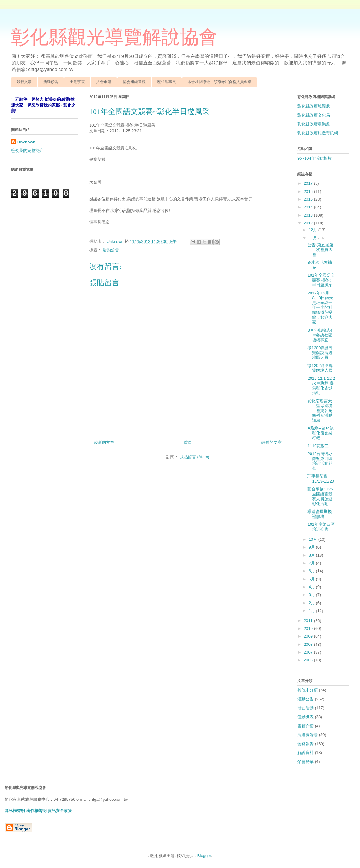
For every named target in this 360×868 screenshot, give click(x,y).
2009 (309, 636)
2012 (309, 223)
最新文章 (24, 82)
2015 (309, 199)
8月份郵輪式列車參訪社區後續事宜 (321, 335)
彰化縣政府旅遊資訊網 (318, 133)
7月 (312, 563)
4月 (312, 587)
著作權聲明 (36, 811)
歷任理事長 (167, 82)
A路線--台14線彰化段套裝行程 (321, 433)
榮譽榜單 (306, 762)
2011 (309, 621)
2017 (309, 183)
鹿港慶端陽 (308, 735)
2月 (312, 603)
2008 (309, 644)
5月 (312, 579)
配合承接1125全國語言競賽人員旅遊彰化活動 (320, 496)
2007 (309, 652)
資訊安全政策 (60, 811)
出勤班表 (77, 82)
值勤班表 (306, 717)
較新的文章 (104, 442)
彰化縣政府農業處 (314, 124)
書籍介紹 (306, 726)
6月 (312, 571)
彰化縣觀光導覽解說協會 (114, 37)
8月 (312, 555)
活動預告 (51, 82)
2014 (309, 207)
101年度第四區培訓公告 (321, 527)
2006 (309, 660)
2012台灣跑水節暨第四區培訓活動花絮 (320, 461)
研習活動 (306, 708)
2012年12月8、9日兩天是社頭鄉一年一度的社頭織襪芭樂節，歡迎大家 (320, 308)
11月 (314, 238)
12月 (314, 230)
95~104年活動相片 (314, 158)
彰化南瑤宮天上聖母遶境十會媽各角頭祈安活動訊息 (320, 411)
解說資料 (306, 753)
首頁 (188, 442)
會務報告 (306, 744)
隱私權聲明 (15, 811)
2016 (309, 191)
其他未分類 (308, 690)
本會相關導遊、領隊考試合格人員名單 (219, 82)
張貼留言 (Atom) (195, 457)
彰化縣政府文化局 (314, 115)
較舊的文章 (272, 442)
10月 (314, 539)
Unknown (26, 142)
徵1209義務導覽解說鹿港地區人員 (320, 353)
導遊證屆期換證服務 (320, 514)
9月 (312, 547)
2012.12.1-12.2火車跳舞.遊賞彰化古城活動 (321, 386)
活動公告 (111, 250)
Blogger (204, 856)
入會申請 (104, 82)
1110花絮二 (318, 446)
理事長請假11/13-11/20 (321, 479)
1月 (312, 611)
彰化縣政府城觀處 (314, 106)
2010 (309, 628)
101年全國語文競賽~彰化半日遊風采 (321, 280)
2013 (309, 215)
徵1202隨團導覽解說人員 (320, 368)
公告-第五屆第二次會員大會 (320, 250)
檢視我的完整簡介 (27, 151)
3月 (312, 595)
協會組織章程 (134, 82)
